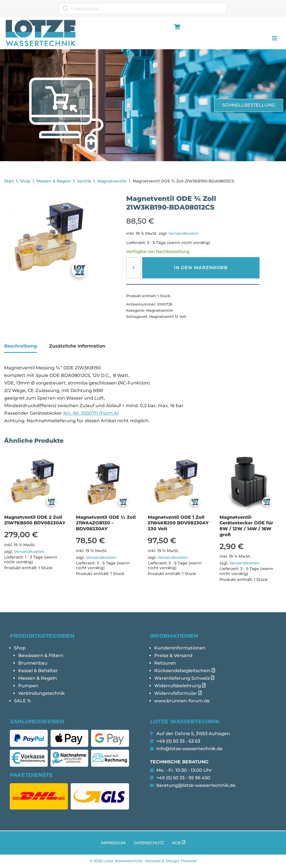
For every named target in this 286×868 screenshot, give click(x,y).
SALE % (22, 702)
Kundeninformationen (180, 648)
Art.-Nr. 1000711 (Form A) (91, 414)
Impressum (113, 844)
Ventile (84, 181)
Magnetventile (112, 181)
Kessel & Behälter (38, 671)
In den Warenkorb (201, 268)
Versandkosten (184, 233)
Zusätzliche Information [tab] (77, 346)
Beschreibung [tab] (21, 346)
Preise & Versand (173, 656)
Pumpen (28, 687)
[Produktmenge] (134, 268)
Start (9, 181)
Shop (25, 181)
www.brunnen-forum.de (182, 702)
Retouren (165, 664)
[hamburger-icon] (176, 27)
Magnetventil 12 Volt (168, 317)
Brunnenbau (33, 664)
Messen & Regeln (54, 181)
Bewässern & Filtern (41, 656)
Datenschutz (149, 844)
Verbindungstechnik (41, 694)
